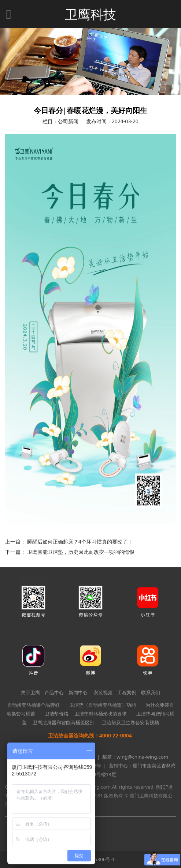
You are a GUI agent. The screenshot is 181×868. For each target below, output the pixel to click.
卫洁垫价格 (57, 714)
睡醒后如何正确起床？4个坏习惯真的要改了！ (80, 542)
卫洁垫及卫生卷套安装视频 (130, 722)
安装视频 (103, 692)
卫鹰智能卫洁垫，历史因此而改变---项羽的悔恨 (81, 552)
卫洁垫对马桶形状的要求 (101, 714)
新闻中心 (78, 692)
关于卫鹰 (30, 692)
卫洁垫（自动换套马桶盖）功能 (103, 705)
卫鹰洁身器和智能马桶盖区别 (64, 722)
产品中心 (54, 692)
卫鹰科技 (90, 14)
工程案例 (127, 692)
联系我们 (151, 692)
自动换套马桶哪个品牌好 (34, 705)
